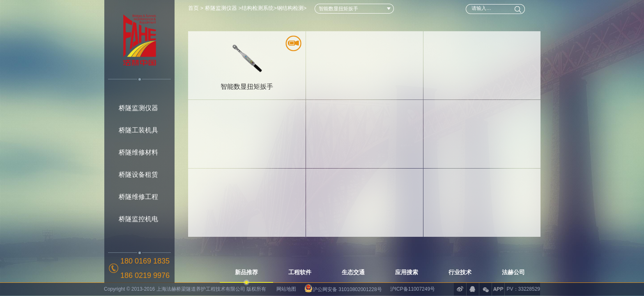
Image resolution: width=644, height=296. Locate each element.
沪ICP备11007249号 (413, 289)
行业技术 (460, 272)
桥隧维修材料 (138, 152)
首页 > (197, 8)
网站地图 (286, 289)
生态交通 (353, 272)
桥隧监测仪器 (138, 108)
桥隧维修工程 (138, 197)
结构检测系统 (258, 8)
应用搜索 (407, 272)
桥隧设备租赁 (138, 175)
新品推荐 (246, 272)
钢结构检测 (290, 8)
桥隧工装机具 (138, 130)
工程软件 (300, 272)
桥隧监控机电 (138, 219)
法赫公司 (513, 272)
